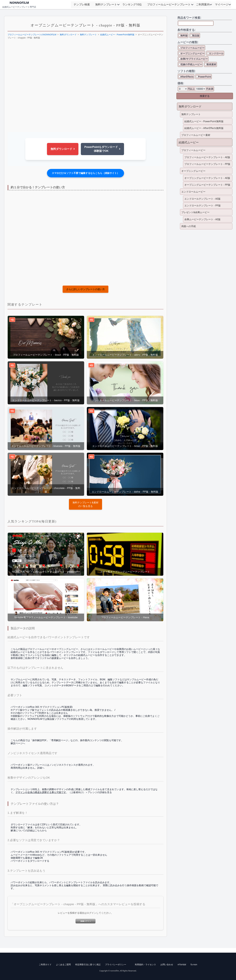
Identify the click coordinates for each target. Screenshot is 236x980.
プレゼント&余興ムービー (196, 212)
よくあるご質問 (63, 964)
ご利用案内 (203, 4)
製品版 (196, 35)
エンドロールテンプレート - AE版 (203, 199)
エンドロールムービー (193, 192)
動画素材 (211, 64)
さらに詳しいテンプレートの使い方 (85, 289)
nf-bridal (182, 964)
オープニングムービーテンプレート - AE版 (207, 178)
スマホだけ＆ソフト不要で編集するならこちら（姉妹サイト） (85, 173)
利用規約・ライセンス (145, 964)
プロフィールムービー (193, 48)
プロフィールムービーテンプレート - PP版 (207, 164)
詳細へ (41, 768)
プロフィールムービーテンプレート (169, 4)
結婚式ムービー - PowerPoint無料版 (117, 34)
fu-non (194, 964)
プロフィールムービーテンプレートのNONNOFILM (32, 34)
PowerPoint (205, 77)
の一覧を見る (85, 504)
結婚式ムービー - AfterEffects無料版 (204, 128)
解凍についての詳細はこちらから (29, 830)
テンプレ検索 (82, 4)
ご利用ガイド (45, 964)
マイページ (222, 4)
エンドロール (216, 53)
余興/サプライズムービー (194, 59)
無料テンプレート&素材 (85, 502)
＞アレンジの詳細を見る (99, 792)
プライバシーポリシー (116, 964)
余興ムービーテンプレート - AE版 (203, 219)
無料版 (184, 35)
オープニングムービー (193, 53)
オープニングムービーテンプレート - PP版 (207, 185)
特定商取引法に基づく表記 (88, 964)
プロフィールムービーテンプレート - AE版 (207, 157)
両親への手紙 (189, 226)
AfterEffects (187, 77)
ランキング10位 (132, 4)
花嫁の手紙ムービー (191, 64)
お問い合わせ (167, 964)
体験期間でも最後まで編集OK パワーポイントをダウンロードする (30, 859)
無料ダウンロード (68, 34)
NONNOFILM (19, 3)
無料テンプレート (106, 4)
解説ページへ (18, 743)
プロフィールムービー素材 (196, 135)
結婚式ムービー (189, 142)
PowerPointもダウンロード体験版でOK (102, 149)
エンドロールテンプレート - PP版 (203, 205)
